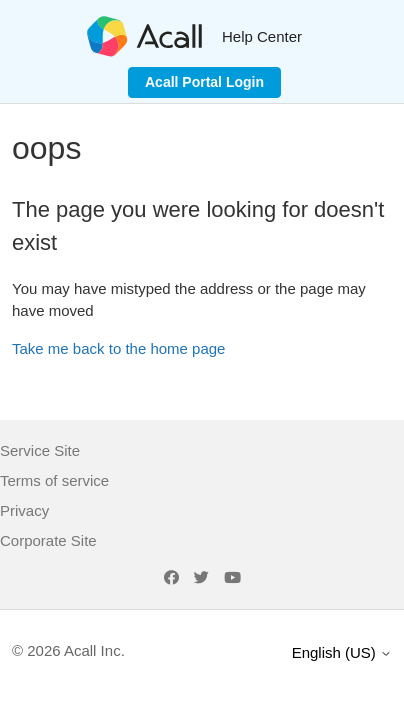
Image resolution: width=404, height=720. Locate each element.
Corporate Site (48, 540)
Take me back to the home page (118, 348)
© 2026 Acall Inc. (68, 650)
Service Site (40, 450)
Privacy (24, 510)
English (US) (342, 652)
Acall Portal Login (204, 82)
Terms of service (54, 480)
